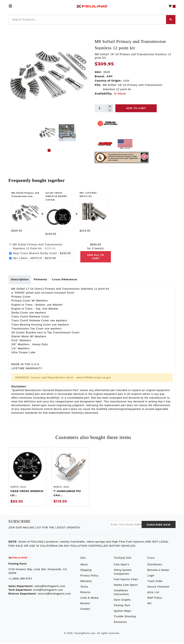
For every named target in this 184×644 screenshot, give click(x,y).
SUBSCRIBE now (159, 525)
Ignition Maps (123, 612)
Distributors (155, 565)
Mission (85, 604)
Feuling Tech (122, 606)
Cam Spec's (122, 565)
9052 (66, 488)
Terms (84, 587)
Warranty (86, 582)
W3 (149, 604)
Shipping (86, 571)
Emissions (120, 623)
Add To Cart (136, 108)
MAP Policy (155, 598)
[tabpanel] (48, 133)
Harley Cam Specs (126, 586)
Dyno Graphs (122, 600)
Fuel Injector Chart (126, 580)
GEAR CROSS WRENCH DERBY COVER (56, 196)
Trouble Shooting (125, 617)
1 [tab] (49, 150)
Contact (85, 610)
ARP (110, 76)
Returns (85, 593)
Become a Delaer (158, 571)
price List (153, 593)
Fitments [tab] (42, 280)
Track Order (155, 582)
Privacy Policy (89, 576)
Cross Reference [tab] (67, 280)
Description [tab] (20, 280)
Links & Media (89, 598)
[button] (172, 6)
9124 (23, 488)
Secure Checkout (158, 587)
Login (151, 576)
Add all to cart (96, 257)
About (84, 565)
